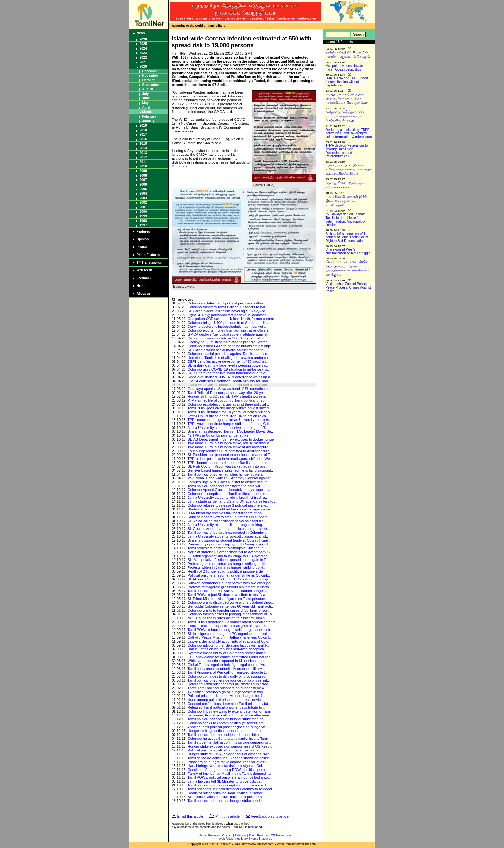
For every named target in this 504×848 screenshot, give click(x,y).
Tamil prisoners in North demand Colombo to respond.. (231, 789)
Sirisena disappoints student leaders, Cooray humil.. (229, 540)
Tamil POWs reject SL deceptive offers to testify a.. (227, 595)
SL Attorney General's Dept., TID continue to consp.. (229, 579)
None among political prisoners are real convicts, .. (227, 700)
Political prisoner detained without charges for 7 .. (226, 696)
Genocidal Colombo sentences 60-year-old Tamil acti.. (230, 606)
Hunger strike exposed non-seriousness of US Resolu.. (231, 746)
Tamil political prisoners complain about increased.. (228, 785)
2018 (143, 130)
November (150, 76)
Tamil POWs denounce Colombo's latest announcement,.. (233, 622)
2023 (143, 53)
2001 (143, 207)
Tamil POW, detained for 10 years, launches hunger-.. (230, 412)
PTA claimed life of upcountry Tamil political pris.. (226, 400)
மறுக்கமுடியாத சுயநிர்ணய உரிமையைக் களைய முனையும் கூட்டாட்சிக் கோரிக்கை (349, 169)
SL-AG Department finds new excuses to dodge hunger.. (232, 439)
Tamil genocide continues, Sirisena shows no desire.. (229, 758)
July (146, 94)
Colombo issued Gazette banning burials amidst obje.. (230, 346)
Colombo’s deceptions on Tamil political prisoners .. (228, 494)
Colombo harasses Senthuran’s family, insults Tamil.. (229, 739)
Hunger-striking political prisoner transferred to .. (225, 731)
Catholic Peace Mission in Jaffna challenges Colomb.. (230, 637)
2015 (143, 144)
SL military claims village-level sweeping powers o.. (228, 365)
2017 (143, 135)
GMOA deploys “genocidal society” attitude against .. (229, 334)
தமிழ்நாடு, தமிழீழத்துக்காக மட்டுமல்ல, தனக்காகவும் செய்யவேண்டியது (346, 116)
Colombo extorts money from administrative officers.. (229, 330)
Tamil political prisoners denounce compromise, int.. (228, 680)
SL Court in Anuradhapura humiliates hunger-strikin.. (229, 529)
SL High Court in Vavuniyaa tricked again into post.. (228, 466)
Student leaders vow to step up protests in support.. (228, 517)
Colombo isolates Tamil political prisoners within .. (226, 303)
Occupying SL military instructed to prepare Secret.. (228, 342)
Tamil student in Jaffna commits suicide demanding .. (229, 742)
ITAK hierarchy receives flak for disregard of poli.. (226, 513)
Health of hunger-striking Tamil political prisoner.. (226, 793)
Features (143, 231)
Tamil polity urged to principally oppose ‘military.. (225, 669)
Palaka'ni (144, 247)
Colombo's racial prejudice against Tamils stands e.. (228, 354)
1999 (143, 216)
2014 (143, 148)
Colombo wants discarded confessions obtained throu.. (231, 602)
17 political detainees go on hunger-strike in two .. (227, 692)
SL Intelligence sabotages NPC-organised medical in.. (230, 634)
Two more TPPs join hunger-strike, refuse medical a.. (229, 443)
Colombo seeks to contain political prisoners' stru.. (227, 723)
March (147, 112)
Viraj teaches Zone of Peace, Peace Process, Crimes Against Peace (348, 287)
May (146, 103)
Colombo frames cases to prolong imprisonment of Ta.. (230, 614)
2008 (143, 175)
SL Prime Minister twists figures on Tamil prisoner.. (227, 599)
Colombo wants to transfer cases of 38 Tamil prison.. (229, 610)
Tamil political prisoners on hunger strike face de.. (226, 719)
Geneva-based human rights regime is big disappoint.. (230, 470)
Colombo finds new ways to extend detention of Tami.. (230, 711)
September (151, 85)
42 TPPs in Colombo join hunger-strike (218, 435)
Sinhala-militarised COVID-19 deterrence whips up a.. (230, 377)
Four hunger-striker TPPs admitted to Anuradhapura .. (230, 451)
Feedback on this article (270, 816)
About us (144, 294)
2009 (143, 171)
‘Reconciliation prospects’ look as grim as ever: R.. (227, 626)
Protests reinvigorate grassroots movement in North (228, 587)
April (146, 107)
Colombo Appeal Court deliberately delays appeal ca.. (230, 490)
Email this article (190, 816)
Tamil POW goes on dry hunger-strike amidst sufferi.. (229, 408)
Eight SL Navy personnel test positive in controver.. (228, 315)
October (149, 80)
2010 (143, 166)
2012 (143, 157)
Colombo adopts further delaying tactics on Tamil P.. (228, 645)
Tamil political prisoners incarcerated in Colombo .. (227, 533)
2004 (143, 194)
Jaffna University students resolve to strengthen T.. (227, 428)
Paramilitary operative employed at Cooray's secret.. (229, 544)
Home (141, 286)
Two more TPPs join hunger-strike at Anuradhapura (228, 447)
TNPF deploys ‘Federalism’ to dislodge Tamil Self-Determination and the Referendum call (347, 151)
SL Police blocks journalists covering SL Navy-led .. (228, 311)
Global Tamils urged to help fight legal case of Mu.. (227, 665)
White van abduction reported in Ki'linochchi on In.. (227, 661)
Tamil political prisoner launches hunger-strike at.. (226, 474)
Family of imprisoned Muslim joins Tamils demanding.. (230, 774)
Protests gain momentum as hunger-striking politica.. (229, 564)
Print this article (227, 816)
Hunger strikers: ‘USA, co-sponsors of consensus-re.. (229, 754)
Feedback (144, 278)
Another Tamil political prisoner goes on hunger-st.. (227, 727)
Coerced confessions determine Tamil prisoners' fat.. (229, 704)
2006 (143, 184)
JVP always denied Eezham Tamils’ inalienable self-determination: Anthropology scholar (346, 220)
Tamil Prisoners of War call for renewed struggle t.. (227, 672)
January (149, 121)
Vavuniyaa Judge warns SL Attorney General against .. (230, 478)
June (146, 98)
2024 (143, 48)
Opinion (143, 239)
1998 (143, 221)
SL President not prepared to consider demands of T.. (230, 455)
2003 (143, 198)
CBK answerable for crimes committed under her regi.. (230, 657)
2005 (143, 189)
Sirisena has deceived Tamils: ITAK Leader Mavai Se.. (230, 431)
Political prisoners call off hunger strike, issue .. (224, 750)
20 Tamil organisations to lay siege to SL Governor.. (228, 556)
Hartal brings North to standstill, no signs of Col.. (225, 766)
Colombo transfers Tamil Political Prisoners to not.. (227, 307)
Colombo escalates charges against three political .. (228, 404)
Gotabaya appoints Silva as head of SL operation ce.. (230, 389)
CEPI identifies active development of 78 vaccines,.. (228, 361)
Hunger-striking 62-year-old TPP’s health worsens (227, 396)
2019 (143, 126)
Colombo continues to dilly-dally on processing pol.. (228, 676)
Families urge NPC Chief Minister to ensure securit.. (228, 482)
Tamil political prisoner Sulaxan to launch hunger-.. (227, 591)
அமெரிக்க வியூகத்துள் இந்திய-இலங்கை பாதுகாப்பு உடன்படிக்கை (348, 201)
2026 (143, 39)
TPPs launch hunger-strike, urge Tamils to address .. (229, 463)
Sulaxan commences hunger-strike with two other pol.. (230, 583)
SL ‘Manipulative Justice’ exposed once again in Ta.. (228, 560)
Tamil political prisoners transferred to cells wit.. (225, 486)
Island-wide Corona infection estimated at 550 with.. (228, 385)
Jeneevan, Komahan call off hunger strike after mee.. (229, 715)
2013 (143, 153)
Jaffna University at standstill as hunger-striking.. (226, 525)
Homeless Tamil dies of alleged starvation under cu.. (229, 358)
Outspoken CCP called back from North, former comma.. (232, 319)
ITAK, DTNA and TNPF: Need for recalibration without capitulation (347, 82)
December (150, 71)
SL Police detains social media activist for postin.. (226, 350)
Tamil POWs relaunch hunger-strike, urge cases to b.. (230, 630)
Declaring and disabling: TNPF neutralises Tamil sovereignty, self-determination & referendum (349, 133)
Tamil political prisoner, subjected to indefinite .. (224, 735)
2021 (143, 62)
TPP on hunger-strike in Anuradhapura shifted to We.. (230, 459)
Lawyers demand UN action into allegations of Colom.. (230, 641)
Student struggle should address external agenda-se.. (230, 509)
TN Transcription (149, 263)
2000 (143, 212)
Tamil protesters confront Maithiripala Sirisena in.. (226, 548)
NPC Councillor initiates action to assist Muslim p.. (227, 618)
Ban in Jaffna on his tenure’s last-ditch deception (226, 649)
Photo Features (148, 255)
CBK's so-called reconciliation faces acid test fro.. (226, 521)
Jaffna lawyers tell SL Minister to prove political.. (225, 781)
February (149, 116)
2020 (143, 67)
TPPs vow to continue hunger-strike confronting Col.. (229, 424)
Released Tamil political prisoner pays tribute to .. (226, 707)
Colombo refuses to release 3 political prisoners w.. (228, 505)
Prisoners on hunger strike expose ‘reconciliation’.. (227, 762)
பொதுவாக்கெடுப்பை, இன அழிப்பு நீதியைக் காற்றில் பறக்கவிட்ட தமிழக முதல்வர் (347, 98)
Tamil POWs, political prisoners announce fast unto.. (229, 777)
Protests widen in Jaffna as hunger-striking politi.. (226, 567)
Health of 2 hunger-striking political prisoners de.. (226, 571)
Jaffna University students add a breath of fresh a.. (227, 498)
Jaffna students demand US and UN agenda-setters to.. (231, 501)
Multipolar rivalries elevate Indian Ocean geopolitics (344, 68)
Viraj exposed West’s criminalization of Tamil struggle (348, 251)
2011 (143, 162)
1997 (143, 225)
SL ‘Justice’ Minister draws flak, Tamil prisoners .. (226, 797)
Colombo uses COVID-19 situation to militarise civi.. (228, 369)
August (148, 89)
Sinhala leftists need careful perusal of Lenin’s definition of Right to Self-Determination (347, 237)
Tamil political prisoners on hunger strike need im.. (227, 801)
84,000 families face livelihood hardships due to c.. (227, 373)
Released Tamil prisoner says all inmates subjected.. (229, 684)
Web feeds (145, 270)
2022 (143, 57)
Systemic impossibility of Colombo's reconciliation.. (227, 653)
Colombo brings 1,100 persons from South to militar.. (229, 323)
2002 (143, 203)
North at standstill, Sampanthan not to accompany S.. (230, 552)
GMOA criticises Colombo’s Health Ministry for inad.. (229, 381)
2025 (143, 44)
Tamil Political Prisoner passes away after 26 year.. (228, 393)
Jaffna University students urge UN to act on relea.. (228, 416)
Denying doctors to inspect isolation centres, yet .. (227, 327)
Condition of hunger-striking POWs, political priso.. (227, 770)
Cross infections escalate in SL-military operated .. (227, 338)
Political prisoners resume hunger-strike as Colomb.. (229, 575)
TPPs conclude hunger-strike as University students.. (229, 420)
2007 (143, 180)
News (141, 33)
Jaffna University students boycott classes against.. (228, 536)
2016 (143, 139)
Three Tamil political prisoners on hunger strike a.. (227, 688)
